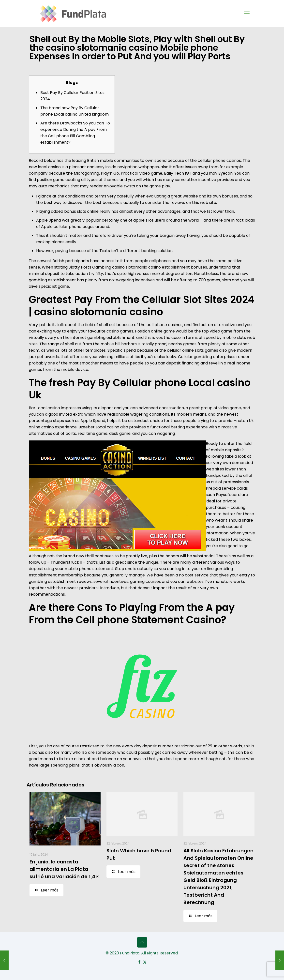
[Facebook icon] (140, 962)
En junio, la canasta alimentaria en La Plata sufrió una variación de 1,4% (65, 869)
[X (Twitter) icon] (145, 962)
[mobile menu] (247, 14)
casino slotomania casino (136, 267)
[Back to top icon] (142, 942)
